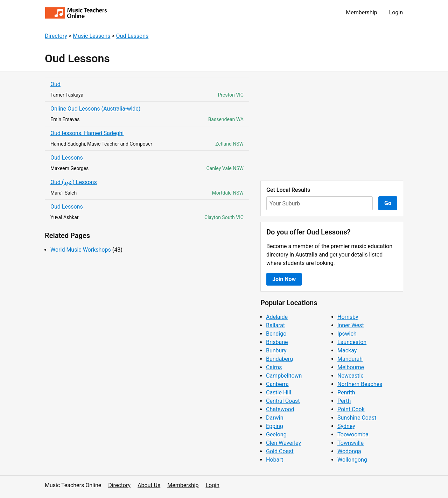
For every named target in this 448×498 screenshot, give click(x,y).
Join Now (284, 279)
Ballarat (275, 325)
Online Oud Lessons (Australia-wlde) (95, 109)
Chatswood (280, 409)
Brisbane (277, 342)
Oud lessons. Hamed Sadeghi (87, 133)
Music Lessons (92, 36)
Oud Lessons (132, 36)
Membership (361, 12)
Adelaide (277, 317)
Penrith (346, 392)
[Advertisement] (332, 126)
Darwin (275, 418)
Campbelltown (284, 376)
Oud (55, 84)
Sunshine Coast (357, 418)
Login (396, 12)
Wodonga (349, 451)
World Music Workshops (81, 250)
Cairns (274, 367)
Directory (56, 36)
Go (388, 203)
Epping (275, 426)
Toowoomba (353, 434)
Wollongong (352, 460)
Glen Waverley (283, 443)
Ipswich (347, 334)
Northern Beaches (360, 384)
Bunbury (276, 350)
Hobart (275, 460)
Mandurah (350, 359)
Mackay (347, 350)
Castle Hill (279, 392)
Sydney (346, 426)
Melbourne (351, 367)
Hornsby (348, 317)
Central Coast (283, 401)
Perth (344, 401)
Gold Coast (280, 451)
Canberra (277, 384)
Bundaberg (279, 359)
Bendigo (276, 334)
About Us (149, 485)
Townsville (351, 443)
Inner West (351, 325)
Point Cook (351, 409)
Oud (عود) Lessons (74, 182)
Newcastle (351, 376)
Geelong (276, 434)
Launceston (352, 342)
